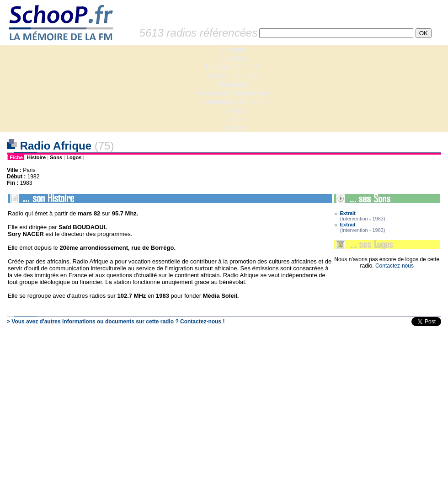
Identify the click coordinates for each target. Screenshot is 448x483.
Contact (233, 128)
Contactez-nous (395, 266)
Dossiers (233, 58)
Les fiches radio (233, 76)
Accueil (233, 50)
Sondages (233, 84)
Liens (233, 119)
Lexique (233, 110)
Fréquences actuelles (233, 102)
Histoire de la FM (233, 67)
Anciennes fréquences (233, 93)
